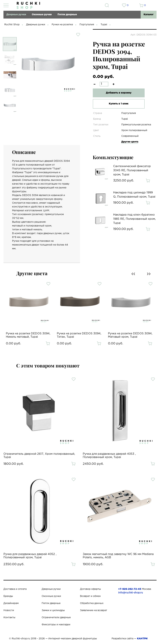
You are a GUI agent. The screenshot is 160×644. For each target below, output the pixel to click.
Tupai (104, 25)
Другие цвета (130, 142)
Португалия (87, 25)
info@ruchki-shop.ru (131, 593)
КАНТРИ (142, 639)
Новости (9, 610)
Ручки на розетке (62, 25)
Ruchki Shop (12, 25)
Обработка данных (92, 603)
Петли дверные (67, 15)
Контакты (9, 618)
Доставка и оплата (15, 589)
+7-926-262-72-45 (130, 589)
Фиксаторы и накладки (56, 625)
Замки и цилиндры (53, 610)
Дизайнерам (11, 603)
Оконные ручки (42, 15)
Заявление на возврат (94, 610)
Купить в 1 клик (119, 104)
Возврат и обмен (90, 596)
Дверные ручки (16, 15)
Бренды (8, 596)
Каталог (149, 15)
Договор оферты (90, 589)
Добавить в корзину (119, 93)
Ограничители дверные (56, 618)
